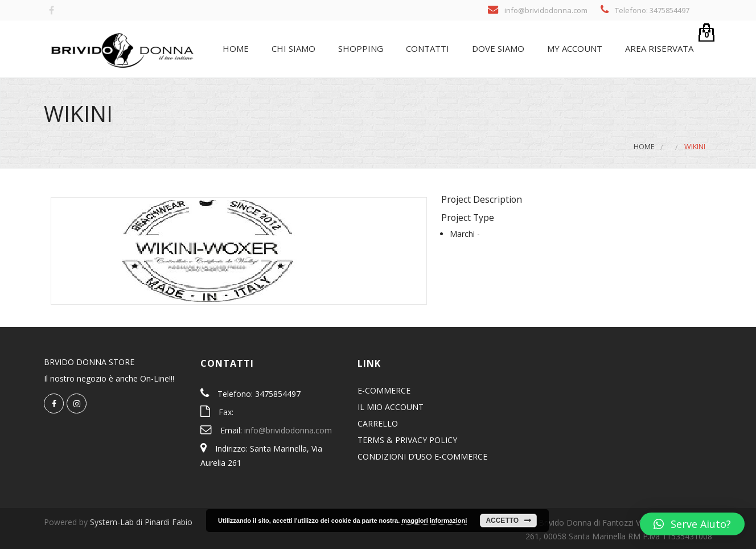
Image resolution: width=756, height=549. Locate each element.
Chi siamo (292, 48)
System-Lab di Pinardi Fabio (141, 522)
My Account (574, 48)
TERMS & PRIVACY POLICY (407, 440)
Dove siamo (497, 48)
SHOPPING (359, 48)
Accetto (502, 521)
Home (235, 48)
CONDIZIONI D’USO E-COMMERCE (422, 456)
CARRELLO (378, 423)
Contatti (426, 48)
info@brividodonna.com (288, 430)
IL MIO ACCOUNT (391, 407)
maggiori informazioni (434, 521)
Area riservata (658, 48)
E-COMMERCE (384, 390)
